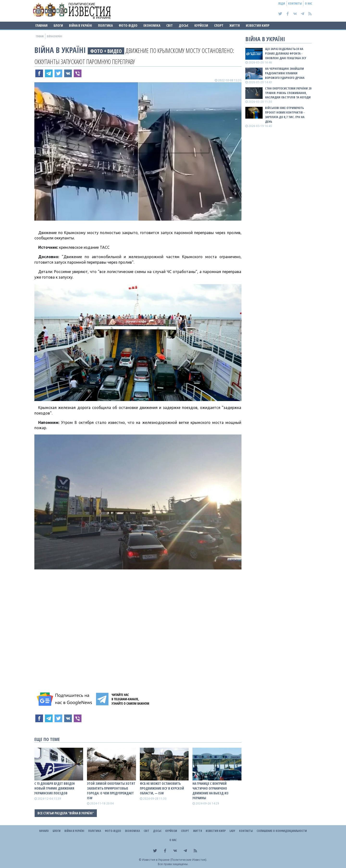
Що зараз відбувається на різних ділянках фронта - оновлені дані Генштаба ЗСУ (286, 53)
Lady (232, 831)
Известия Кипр (258, 25)
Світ (170, 25)
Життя (235, 25)
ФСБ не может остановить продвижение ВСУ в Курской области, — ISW (162, 788)
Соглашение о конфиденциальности (282, 831)
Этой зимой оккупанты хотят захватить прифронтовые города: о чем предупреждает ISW (111, 791)
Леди (282, 3)
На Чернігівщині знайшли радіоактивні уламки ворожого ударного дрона (285, 73)
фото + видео (106, 51)
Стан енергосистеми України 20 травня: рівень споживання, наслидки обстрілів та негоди (288, 93)
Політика (105, 25)
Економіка (152, 25)
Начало (44, 831)
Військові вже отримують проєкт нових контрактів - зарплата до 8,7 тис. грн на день (285, 115)
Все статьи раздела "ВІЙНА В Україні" (66, 813)
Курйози (201, 25)
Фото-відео (128, 25)
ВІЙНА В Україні (80, 25)
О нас (309, 3)
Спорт (219, 25)
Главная (41, 25)
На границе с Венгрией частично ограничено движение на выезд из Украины (210, 791)
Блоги (58, 25)
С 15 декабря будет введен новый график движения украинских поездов (55, 788)
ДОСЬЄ (184, 25)
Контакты (295, 3)
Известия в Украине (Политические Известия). (175, 860)
